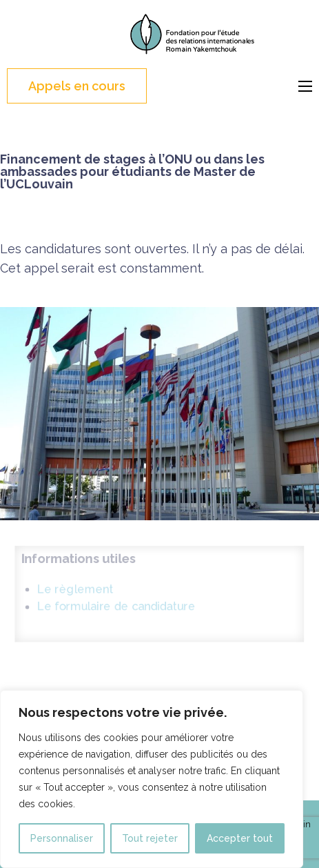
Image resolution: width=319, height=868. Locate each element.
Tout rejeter (150, 838)
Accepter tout (240, 838)
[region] (152, 779)
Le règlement (70, 588)
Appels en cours (77, 86)
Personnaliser (62, 838)
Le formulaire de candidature (113, 607)
